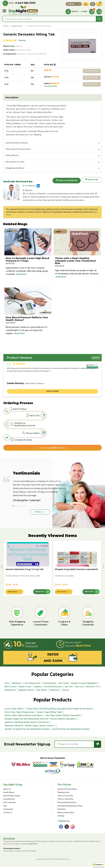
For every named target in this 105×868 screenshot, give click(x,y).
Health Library (9, 794)
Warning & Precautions (19, 150)
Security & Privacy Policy (67, 791)
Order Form (51, 449)
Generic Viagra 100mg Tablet (50, 713)
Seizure (66, 691)
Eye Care (69, 688)
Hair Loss (79, 688)
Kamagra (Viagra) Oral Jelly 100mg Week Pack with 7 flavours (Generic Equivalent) (40, 720)
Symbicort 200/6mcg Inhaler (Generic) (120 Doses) (27, 724)
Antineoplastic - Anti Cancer (56, 685)
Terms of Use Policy (65, 797)
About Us (7, 791)
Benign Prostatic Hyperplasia (84, 685)
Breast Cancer (25, 688)
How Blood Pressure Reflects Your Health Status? (27, 320)
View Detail (13, 593)
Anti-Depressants (33, 685)
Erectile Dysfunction (53, 688)
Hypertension (17, 26)
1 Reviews (22, 40)
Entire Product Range (12, 797)
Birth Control (11, 688)
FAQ (5, 807)
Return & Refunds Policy (67, 804)
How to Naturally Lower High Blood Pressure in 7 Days (27, 261)
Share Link (92, 181)
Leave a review (52, 393)
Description (12, 97)
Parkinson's (55, 691)
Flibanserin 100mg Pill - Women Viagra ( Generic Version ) (30, 727)
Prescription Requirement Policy (70, 807)
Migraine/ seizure (26, 691)
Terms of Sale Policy (65, 801)
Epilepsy (38, 688)
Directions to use (16, 163)
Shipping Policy (63, 794)
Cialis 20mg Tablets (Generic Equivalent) (63, 717)
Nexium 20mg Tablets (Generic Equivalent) (23, 717)
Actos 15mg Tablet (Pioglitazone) (19, 713)
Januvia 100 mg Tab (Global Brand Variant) (71, 730)
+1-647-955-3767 (25, 3)
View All (96, 359)
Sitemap (61, 817)
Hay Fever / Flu (92, 688)
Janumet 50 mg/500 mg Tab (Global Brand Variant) (27, 730)
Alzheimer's (17, 685)
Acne (7, 685)
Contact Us (8, 814)
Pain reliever (42, 691)
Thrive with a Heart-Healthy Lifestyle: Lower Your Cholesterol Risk (75, 262)
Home (6, 26)
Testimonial (8, 811)
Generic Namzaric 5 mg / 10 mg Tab (24, 570)
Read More (22, 275)
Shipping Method (16, 169)
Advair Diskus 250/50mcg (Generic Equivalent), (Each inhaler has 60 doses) (59, 710)
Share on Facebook (65, 181)
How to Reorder (10, 804)
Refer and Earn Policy (66, 814)
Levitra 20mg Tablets (14, 710)
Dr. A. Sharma (29, 187)
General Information (17, 143)
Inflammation (10, 691)
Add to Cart (92, 71)
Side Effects (13, 156)
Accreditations (9, 801)
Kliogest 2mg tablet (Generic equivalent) (76, 570)
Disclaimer (61, 811)
